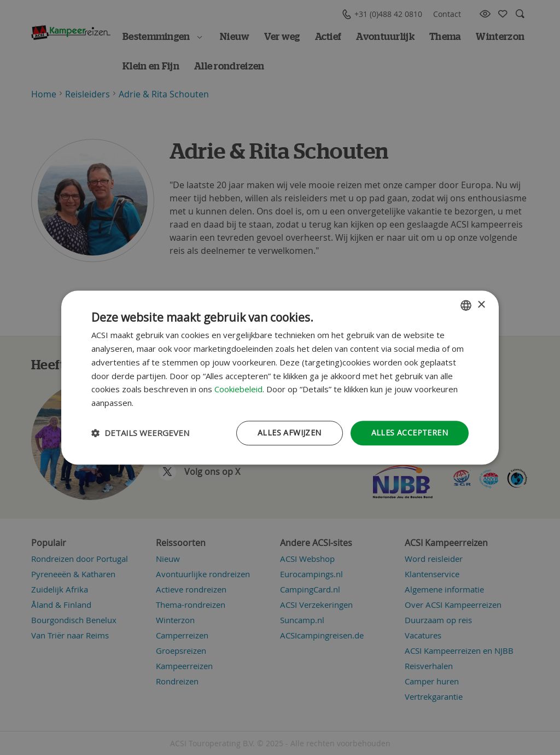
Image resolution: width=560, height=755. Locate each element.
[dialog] (280, 377)
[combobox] (466, 305)
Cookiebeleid (238, 390)
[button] (140, 433)
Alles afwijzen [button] (290, 432)
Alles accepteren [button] (410, 432)
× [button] (481, 305)
